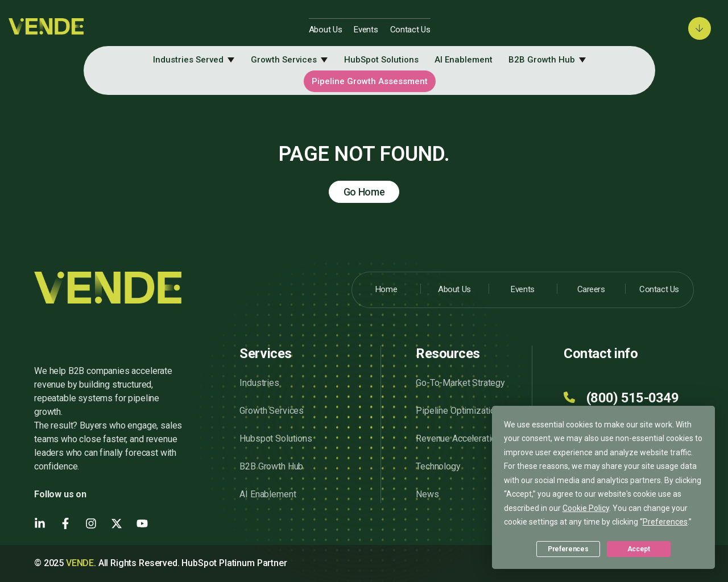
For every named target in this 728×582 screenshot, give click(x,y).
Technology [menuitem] (438, 466)
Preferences (568, 549)
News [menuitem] (427, 494)
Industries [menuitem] (259, 383)
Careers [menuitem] (591, 289)
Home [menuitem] (386, 289)
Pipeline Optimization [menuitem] (458, 411)
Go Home (364, 192)
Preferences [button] (665, 522)
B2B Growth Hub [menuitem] (542, 60)
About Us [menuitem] (326, 30)
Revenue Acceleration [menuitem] (458, 438)
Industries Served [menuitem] (188, 60)
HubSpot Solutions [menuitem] (381, 60)
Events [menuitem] (366, 30)
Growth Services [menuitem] (284, 60)
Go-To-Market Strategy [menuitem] (460, 383)
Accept (639, 549)
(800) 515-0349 (632, 398)
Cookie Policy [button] (586, 508)
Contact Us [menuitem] (410, 30)
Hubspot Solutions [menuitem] (276, 438)
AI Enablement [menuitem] (464, 60)
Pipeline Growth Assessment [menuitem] (370, 81)
